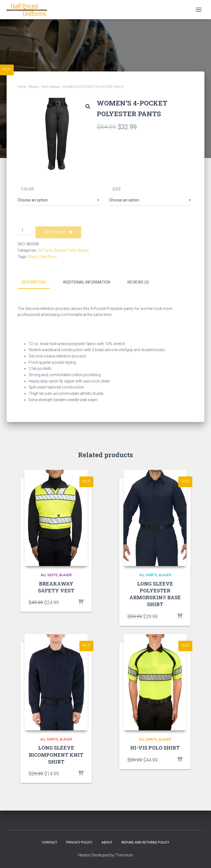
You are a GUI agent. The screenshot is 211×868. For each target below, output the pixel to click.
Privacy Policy (79, 842)
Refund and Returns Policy (145, 842)
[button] (88, 107)
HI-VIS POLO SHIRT (155, 748)
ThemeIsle (124, 855)
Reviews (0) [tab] (138, 282)
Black (33, 257)
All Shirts (148, 575)
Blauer (34, 87)
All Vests (49, 575)
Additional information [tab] (87, 282)
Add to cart (55, 232)
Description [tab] (34, 282)
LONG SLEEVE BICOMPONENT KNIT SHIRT (56, 755)
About (107, 842)
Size (117, 189)
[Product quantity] (25, 231)
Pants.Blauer (50, 87)
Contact (50, 842)
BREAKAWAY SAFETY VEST (56, 587)
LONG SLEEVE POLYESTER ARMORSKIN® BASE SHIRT (155, 594)
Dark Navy (48, 257)
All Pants (45, 250)
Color (27, 189)
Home (22, 87)
